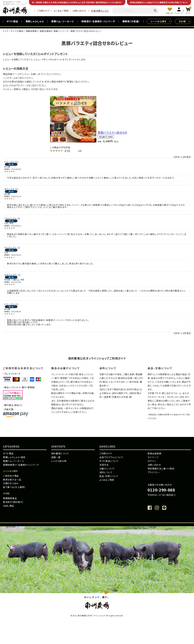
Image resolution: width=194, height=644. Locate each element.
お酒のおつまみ (11, 483)
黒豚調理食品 (10, 498)
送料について (106, 472)
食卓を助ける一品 (12, 480)
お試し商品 (9, 506)
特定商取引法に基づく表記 (161, 469)
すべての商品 (17, 31)
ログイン (152, 461)
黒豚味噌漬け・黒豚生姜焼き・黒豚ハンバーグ (47, 31)
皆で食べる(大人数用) (14, 487)
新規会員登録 (155, 453)
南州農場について (60, 453)
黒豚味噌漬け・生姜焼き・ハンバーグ (21, 465)
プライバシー (154, 472)
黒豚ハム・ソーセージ (63, 21)
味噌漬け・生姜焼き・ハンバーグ (98, 21)
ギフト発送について (109, 461)
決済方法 (104, 465)
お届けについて (107, 469)
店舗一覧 (56, 457)
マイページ (153, 457)
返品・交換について (109, 476)
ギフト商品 (12, 21)
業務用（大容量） (131, 21)
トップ (6, 31)
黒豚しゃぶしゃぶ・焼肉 (14, 457)
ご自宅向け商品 (11, 476)
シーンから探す (159, 21)
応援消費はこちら (100, 11)
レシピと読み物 (59, 461)
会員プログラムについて (111, 457)
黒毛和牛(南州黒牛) (13, 502)
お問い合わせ (79, 11)
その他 (182, 21)
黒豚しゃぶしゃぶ (35, 21)
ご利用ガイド (43, 11)
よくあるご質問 (61, 11)
